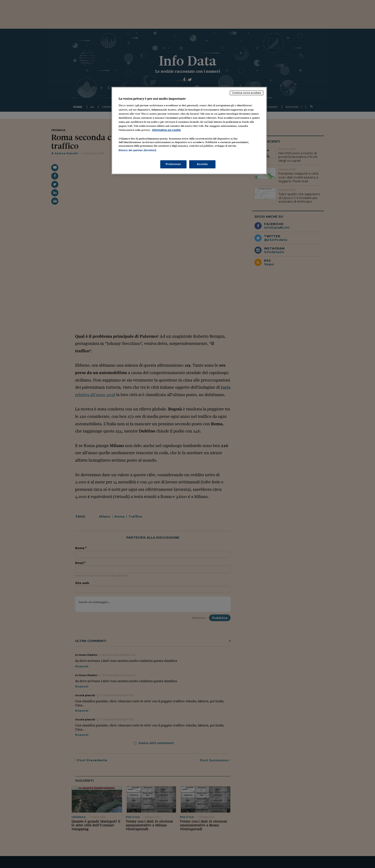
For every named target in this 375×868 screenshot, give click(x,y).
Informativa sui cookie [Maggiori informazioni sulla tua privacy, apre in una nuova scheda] (166, 130)
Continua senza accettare (247, 93)
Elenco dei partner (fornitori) (137, 150)
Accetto (202, 164)
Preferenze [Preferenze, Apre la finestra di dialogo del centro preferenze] (173, 164)
